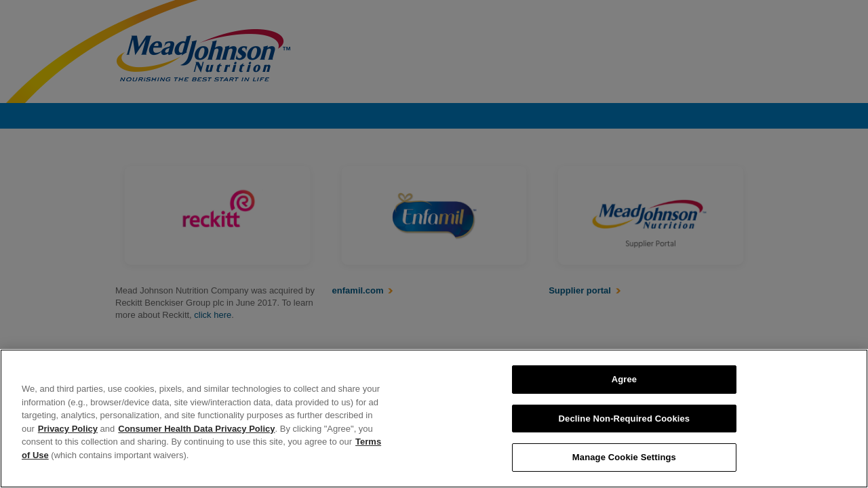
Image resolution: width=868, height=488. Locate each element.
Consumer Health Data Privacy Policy (196, 429)
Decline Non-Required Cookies (625, 419)
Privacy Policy (68, 429)
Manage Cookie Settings (624, 457)
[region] (434, 419)
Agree (625, 379)
